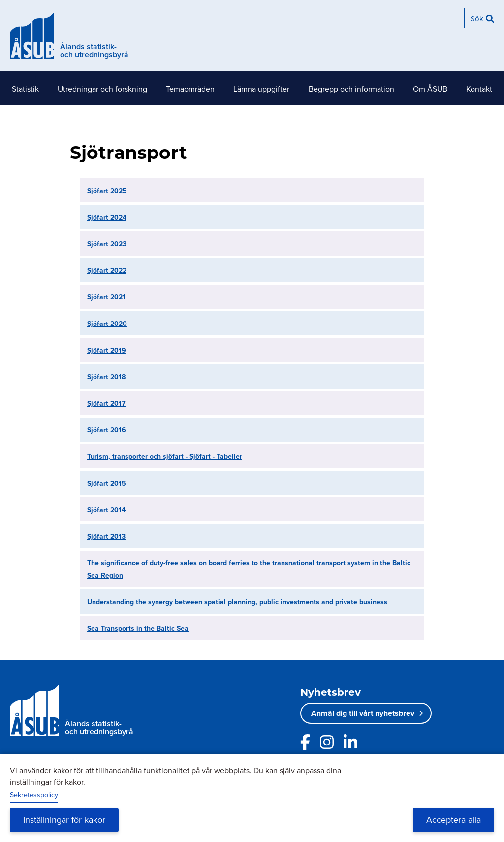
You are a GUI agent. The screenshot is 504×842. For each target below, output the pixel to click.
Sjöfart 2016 (107, 430)
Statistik (25, 89)
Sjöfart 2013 (106, 536)
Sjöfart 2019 (107, 350)
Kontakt (479, 89)
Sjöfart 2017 (106, 403)
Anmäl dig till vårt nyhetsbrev (363, 713)
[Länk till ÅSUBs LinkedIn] (350, 742)
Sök (477, 18)
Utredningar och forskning (102, 89)
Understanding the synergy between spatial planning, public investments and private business (237, 602)
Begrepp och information (351, 89)
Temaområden (190, 89)
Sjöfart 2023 (107, 244)
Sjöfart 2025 (107, 191)
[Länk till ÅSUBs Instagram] (327, 742)
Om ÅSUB (430, 89)
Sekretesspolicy (34, 795)
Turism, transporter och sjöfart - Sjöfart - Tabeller (165, 456)
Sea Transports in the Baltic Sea (138, 628)
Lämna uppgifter (261, 89)
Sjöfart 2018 (106, 377)
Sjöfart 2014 (106, 510)
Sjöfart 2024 (107, 217)
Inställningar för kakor (64, 820)
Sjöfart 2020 (107, 324)
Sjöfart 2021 (106, 297)
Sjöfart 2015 (107, 483)
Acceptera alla (454, 820)
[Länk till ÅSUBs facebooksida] (305, 742)
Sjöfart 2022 (107, 270)
